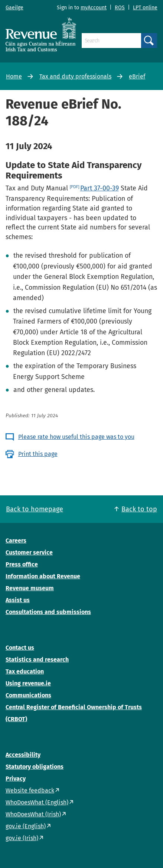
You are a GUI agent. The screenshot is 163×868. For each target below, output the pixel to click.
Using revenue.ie (28, 683)
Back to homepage (35, 509)
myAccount (94, 8)
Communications (28, 695)
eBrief (137, 76)
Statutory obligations (35, 767)
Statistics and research (37, 660)
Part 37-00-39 (100, 188)
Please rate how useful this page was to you (76, 437)
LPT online (145, 8)
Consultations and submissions (48, 612)
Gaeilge (14, 8)
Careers (16, 541)
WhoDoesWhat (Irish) (33, 814)
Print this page (38, 454)
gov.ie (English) (26, 826)
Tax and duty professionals (75, 76)
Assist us (18, 600)
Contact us (20, 648)
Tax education (25, 671)
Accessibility (23, 755)
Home (14, 76)
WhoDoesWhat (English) (37, 802)
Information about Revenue (43, 576)
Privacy (16, 779)
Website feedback (30, 790)
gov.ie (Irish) (22, 838)
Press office (22, 564)
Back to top (139, 509)
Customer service (29, 552)
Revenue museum (30, 588)
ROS (120, 8)
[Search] (111, 41)
